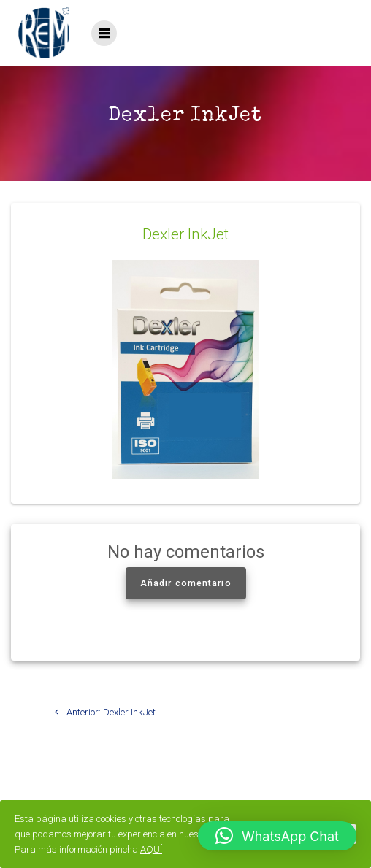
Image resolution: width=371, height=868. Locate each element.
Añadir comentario (186, 583)
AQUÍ (151, 849)
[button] (277, 836)
